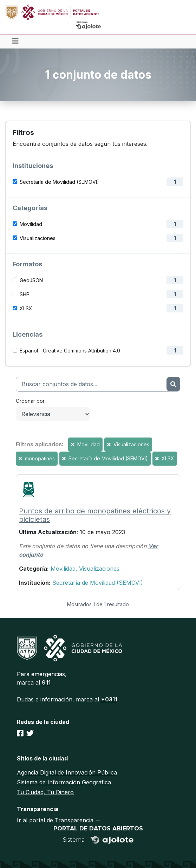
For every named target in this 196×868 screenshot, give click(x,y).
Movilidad (31, 224)
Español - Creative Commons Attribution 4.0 (70, 351)
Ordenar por (30, 401)
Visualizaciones (38, 238)
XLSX (26, 308)
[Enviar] (173, 384)
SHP (25, 294)
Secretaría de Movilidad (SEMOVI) (59, 182)
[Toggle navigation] (15, 41)
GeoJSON (31, 280)
